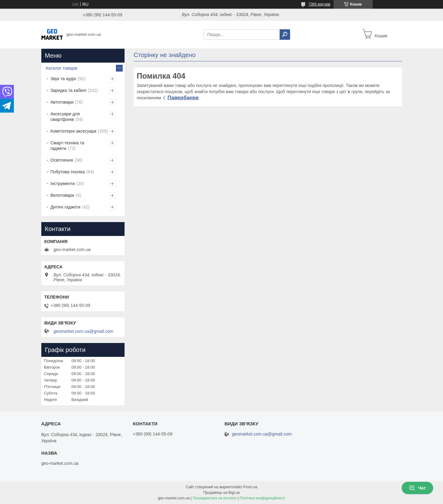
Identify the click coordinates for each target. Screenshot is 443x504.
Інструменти (63, 184)
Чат (417, 488)
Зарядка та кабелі (68, 90)
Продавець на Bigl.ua (221, 493)
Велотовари (62, 195)
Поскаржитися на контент (215, 498)
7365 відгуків (320, 4)
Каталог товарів (62, 68)
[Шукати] (285, 35)
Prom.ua (250, 487)
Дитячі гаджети (66, 207)
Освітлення (62, 160)
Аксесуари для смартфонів (65, 117)
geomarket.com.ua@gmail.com (84, 331)
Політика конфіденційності (262, 498)
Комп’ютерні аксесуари (74, 131)
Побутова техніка (68, 172)
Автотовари (62, 102)
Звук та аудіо (64, 79)
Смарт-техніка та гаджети (68, 146)
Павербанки (183, 98)
